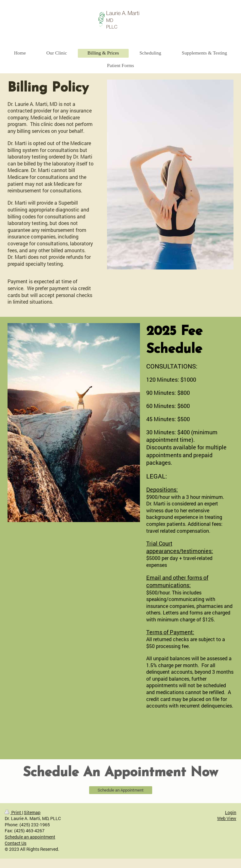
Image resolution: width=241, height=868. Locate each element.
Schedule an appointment (30, 837)
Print (13, 812)
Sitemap (32, 812)
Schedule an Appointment (121, 790)
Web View (227, 818)
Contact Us (16, 843)
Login (231, 812)
